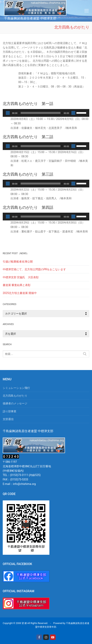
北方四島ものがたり (15, 396)
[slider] (41, 113)
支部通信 (8, 419)
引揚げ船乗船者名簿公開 (18, 262)
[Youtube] (53, 637)
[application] (46, 113)
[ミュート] (73, 113)
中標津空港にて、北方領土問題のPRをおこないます (34, 269)
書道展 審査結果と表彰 (17, 285)
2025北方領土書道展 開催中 (20, 293)
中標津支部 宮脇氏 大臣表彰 (21, 277)
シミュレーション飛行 (16, 388)
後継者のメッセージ (15, 403)
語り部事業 (10, 411)
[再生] (8, 113)
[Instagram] (46, 637)
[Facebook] (39, 637)
